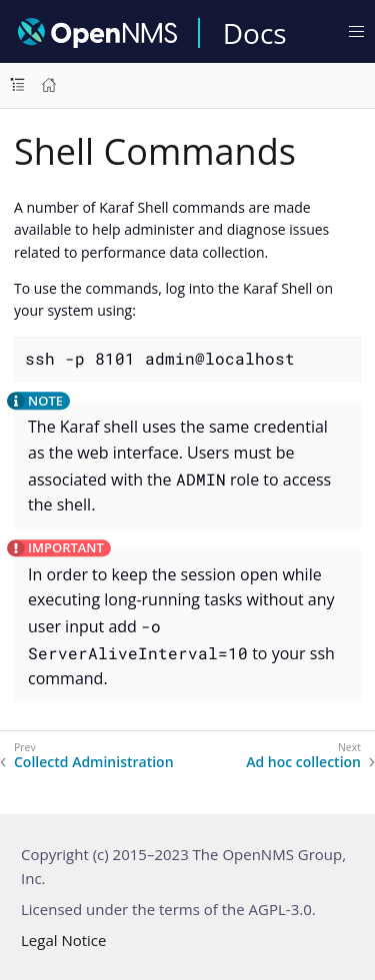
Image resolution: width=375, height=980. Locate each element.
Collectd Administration (94, 762)
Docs (255, 33)
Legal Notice (63, 940)
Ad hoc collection (303, 762)
